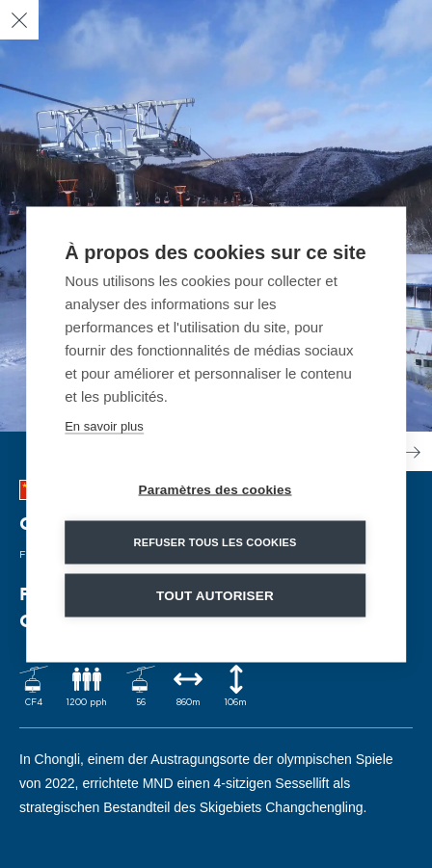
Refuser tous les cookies (215, 541)
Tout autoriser (215, 595)
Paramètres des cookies (216, 489)
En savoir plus (104, 425)
